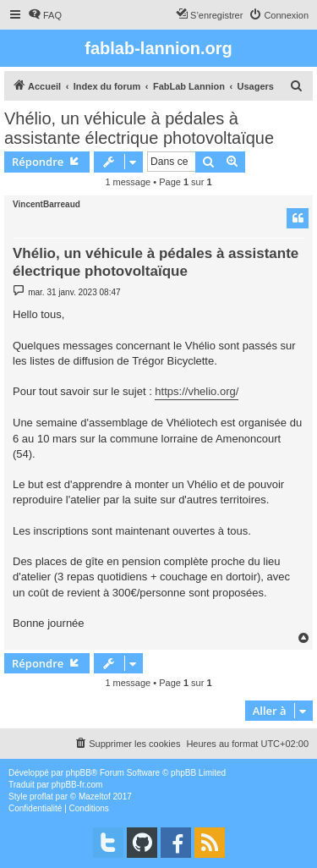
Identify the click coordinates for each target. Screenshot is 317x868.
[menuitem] (45, 15)
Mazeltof (95, 797)
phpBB (79, 773)
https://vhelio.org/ (197, 391)
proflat (41, 797)
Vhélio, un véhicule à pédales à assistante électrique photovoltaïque (139, 128)
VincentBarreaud (46, 204)
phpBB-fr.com (77, 785)
